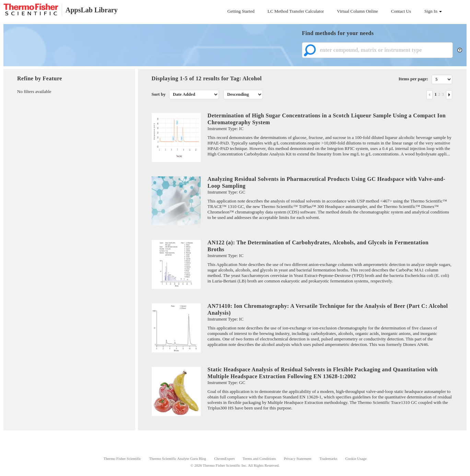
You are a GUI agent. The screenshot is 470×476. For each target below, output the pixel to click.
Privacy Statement (298, 458)
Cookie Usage (356, 458)
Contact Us (401, 11)
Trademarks (328, 458)
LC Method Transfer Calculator (296, 11)
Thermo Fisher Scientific (122, 458)
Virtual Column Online (357, 11)
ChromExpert (224, 458)
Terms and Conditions (259, 458)
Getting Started (241, 11)
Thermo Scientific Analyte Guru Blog (178, 458)
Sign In (433, 11)
